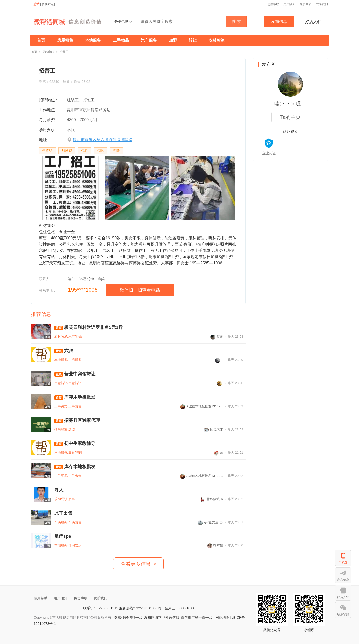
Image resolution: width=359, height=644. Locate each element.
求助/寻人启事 (65, 499)
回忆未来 (214, 429)
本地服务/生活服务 (68, 360)
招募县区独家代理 (77, 420)
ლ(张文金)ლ (211, 522)
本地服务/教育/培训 (68, 453)
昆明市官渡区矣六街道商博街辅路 (102, 140)
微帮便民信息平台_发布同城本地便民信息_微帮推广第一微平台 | (164, 617)
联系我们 (322, 4)
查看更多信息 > (138, 564)
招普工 (64, 52)
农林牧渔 (217, 40)
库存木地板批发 (75, 397)
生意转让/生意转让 (68, 383)
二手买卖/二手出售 (68, 406)
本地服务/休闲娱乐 (68, 545)
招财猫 (215, 545)
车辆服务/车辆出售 (68, 522)
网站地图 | (223, 617)
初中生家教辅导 (75, 444)
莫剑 (217, 337)
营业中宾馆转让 (75, 374)
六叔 (64, 351)
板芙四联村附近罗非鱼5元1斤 (89, 328)
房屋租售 (65, 40)
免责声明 (306, 4)
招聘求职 (48, 52)
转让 (193, 40)
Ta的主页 (290, 117)
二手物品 (121, 40)
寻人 (59, 490)
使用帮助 (273, 4)
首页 (41, 40)
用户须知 (289, 4)
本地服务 (93, 40)
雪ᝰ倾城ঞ (212, 499)
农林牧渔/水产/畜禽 (68, 337)
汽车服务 (149, 40)
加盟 (173, 40)
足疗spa (63, 536)
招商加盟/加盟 (65, 429)
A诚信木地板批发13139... (202, 406)
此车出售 (63, 513)
